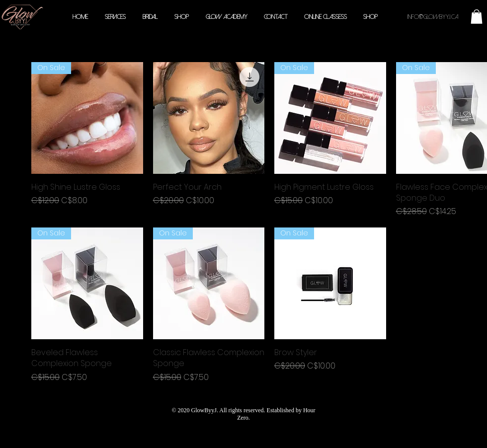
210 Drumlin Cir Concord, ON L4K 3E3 (243, 437)
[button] (477, 17)
